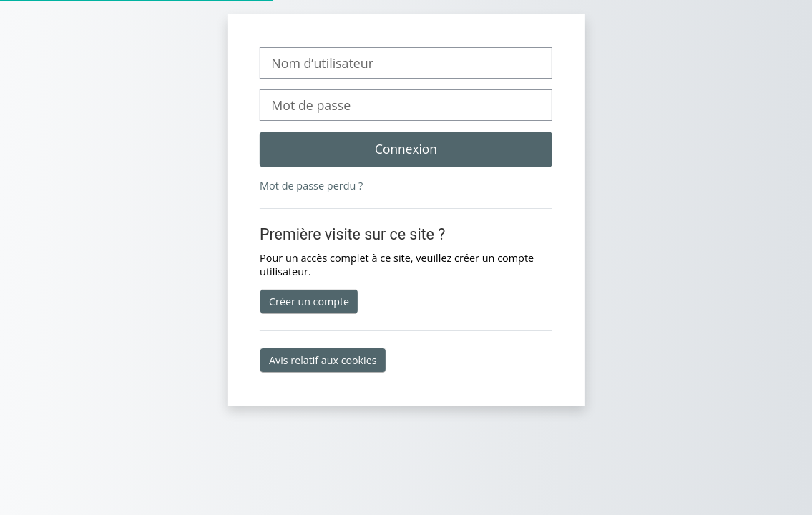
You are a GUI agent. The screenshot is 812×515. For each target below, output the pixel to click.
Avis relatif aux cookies (323, 360)
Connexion (406, 149)
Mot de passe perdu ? (311, 186)
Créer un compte (309, 301)
